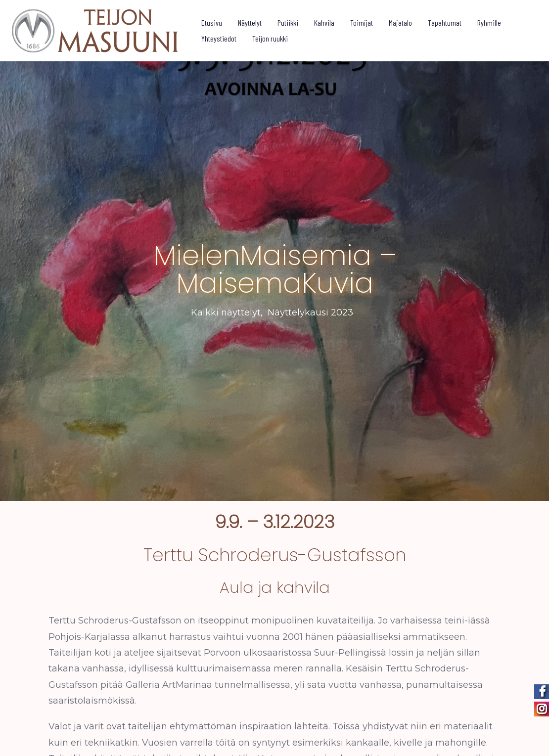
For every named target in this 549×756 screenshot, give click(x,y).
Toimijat (362, 22)
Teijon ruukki (271, 38)
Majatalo (401, 22)
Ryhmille (490, 22)
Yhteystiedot (219, 38)
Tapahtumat (445, 22)
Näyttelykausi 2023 (310, 310)
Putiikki (288, 22)
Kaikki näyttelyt (226, 310)
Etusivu (212, 22)
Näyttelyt (250, 22)
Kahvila (325, 22)
